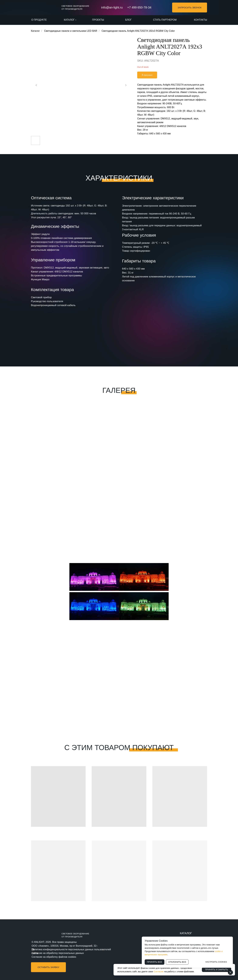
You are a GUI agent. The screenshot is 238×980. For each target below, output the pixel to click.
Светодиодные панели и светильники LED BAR (71, 31)
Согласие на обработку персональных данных (58, 953)
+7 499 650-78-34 (139, 7)
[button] (190, 8)
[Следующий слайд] (126, 85)
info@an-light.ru (112, 7)
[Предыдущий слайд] (36, 85)
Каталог (35, 31)
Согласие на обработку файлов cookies (54, 957)
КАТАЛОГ (186, 933)
